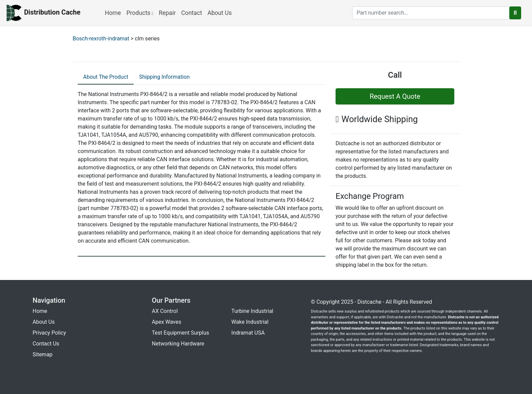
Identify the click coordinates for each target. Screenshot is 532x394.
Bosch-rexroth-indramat (101, 39)
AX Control (165, 311)
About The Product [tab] (106, 77)
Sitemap (43, 354)
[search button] (515, 13)
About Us (220, 13)
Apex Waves (167, 322)
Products (140, 13)
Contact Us (46, 344)
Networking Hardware (178, 344)
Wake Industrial (250, 322)
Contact (192, 13)
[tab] (106, 77)
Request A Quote (395, 96)
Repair (167, 13)
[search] (431, 13)
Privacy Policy (49, 333)
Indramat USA (248, 333)
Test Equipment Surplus (181, 333)
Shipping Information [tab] (164, 77)
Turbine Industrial (252, 311)
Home (113, 13)
